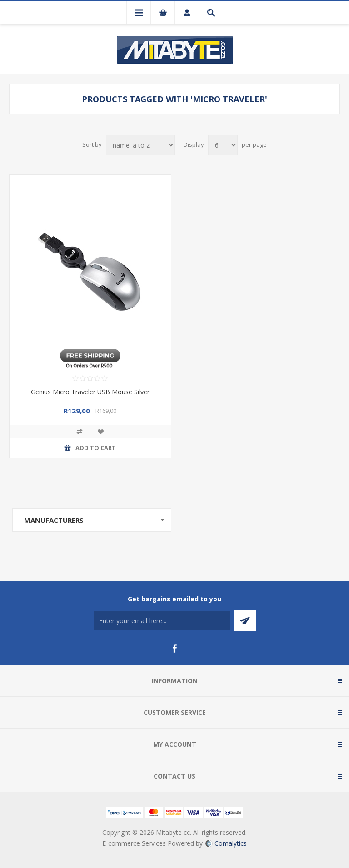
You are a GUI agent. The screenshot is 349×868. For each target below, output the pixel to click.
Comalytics (226, 843)
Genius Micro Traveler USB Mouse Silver (90, 392)
